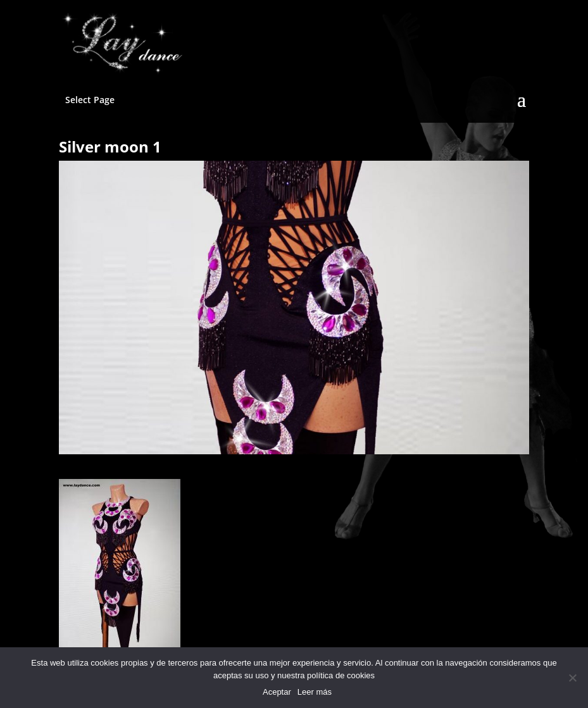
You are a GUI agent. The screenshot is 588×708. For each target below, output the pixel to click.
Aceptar (277, 692)
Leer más (315, 692)
